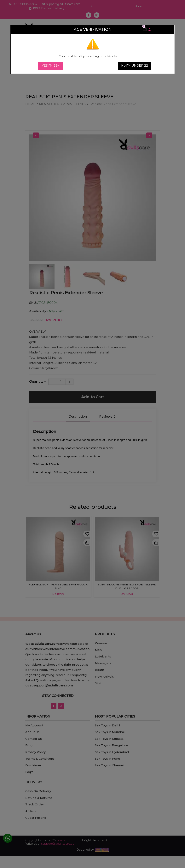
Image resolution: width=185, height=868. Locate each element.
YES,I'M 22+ (50, 66)
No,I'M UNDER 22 (135, 66)
